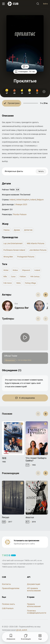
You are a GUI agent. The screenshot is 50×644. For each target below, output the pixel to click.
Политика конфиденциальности (37, 612)
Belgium (40, 200)
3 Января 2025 (21, 204)
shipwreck (26, 270)
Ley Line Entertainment (13, 243)
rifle (5, 277)
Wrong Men (8, 257)
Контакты (6, 584)
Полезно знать (8, 604)
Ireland (12, 200)
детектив (28, 230)
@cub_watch (22, 630)
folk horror (8, 283)
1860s (18, 283)
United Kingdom (23, 200)
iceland (37, 270)
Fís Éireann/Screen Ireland (14, 250)
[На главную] (13, 4)
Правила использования (34, 605)
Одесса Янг (22, 308)
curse (13, 277)
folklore (23, 277)
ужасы (7, 230)
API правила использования (34, 589)
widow (15, 270)
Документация (34, 584)
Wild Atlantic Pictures (36, 243)
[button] (46, 295)
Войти (45, 4)
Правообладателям (11, 588)
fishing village (30, 283)
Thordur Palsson (20, 214)
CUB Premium (8, 608)
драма (17, 230)
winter (6, 270)
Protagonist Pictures (26, 257)
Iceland (33, 200)
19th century (35, 277)
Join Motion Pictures (38, 250)
